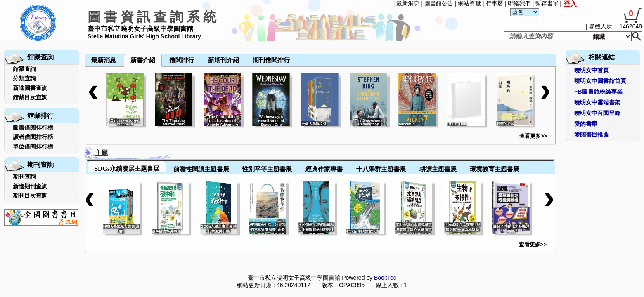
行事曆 (495, 3)
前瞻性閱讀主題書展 (201, 169)
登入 (570, 4)
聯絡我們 (519, 3)
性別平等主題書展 (267, 169)
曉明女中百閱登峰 (597, 113)
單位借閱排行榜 (33, 146)
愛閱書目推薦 (592, 134)
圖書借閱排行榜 (33, 127)
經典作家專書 (324, 169)
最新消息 (408, 3)
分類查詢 (24, 78)
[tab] (127, 166)
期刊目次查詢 (30, 196)
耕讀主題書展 (438, 169)
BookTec (385, 278)
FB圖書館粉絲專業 (598, 92)
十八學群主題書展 (381, 169)
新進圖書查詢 (30, 88)
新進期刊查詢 (30, 186)
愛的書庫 (586, 124)
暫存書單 (547, 3)
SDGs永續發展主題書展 (127, 169)
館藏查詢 (24, 69)
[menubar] (107, 42)
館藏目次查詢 (30, 97)
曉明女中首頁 (592, 70)
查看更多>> (533, 136)
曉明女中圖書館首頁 (600, 81)
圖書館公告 (439, 3)
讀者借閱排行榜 (33, 137)
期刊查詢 (24, 177)
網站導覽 (469, 3)
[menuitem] (85, 42)
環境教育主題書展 (495, 169)
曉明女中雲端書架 (597, 102)
